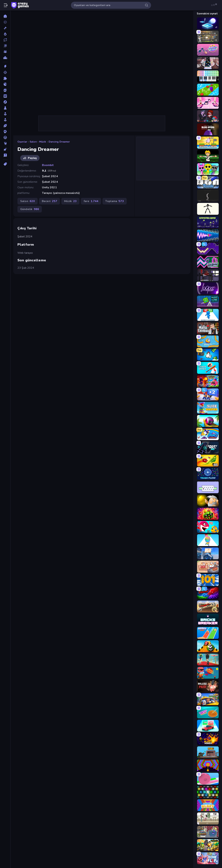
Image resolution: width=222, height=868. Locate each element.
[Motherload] (208, 752)
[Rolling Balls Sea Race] (208, 421)
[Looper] (208, 288)
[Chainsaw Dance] (208, 156)
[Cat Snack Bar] (208, 567)
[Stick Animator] (208, 209)
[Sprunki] (208, 169)
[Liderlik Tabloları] (5, 58)
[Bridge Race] (208, 633)
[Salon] (5, 114)
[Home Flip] (208, 858)
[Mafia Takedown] (208, 328)
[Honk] (208, 355)
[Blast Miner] (208, 739)
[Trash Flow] (208, 474)
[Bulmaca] (5, 78)
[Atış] (5, 72)
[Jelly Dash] (208, 461)
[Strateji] (5, 132)
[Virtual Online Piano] (208, 76)
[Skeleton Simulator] (208, 196)
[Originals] (5, 46)
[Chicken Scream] (208, 143)
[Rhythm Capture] (208, 63)
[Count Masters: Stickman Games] (208, 315)
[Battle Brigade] (208, 394)
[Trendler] (5, 34)
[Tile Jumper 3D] (208, 23)
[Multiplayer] (5, 52)
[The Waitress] (208, 818)
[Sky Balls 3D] (208, 646)
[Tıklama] (5, 149)
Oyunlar (22, 142)
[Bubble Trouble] (208, 673)
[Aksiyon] (5, 66)
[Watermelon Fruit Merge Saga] (208, 514)
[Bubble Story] (208, 766)
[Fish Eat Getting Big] (208, 527)
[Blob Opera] (208, 129)
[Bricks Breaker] (208, 620)
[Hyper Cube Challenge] (208, 302)
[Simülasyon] (5, 120)
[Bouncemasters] (208, 434)
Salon (33, 142)
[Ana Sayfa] (5, 16)
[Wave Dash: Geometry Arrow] (208, 235)
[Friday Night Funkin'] (208, 116)
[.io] (5, 84)
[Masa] (5, 108)
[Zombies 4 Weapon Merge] (208, 845)
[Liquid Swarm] (208, 593)
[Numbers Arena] (208, 580)
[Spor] (5, 126)
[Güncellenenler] (5, 40)
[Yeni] (5, 28)
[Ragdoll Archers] (208, 37)
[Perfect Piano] (208, 50)
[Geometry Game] (208, 222)
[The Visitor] (208, 275)
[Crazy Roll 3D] (208, 447)
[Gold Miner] (208, 500)
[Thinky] (5, 143)
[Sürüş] (5, 137)
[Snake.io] (208, 341)
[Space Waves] (208, 249)
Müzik (43, 142)
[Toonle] (208, 182)
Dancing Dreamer (59, 142)
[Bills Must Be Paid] (208, 686)
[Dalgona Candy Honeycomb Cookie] (208, 712)
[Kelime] (5, 96)
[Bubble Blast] (208, 805)
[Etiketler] (5, 164)
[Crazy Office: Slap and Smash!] (208, 368)
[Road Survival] (208, 832)
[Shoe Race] (208, 660)
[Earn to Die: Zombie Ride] (208, 606)
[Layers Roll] (208, 779)
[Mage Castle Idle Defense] (208, 381)
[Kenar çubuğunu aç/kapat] (6, 5)
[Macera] (5, 102)
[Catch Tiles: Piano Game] (208, 103)
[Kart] (5, 90)
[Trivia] (5, 155)
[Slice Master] (208, 408)
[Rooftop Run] (208, 553)
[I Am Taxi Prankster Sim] (208, 699)
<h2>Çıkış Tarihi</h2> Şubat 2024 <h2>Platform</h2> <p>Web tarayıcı (102, 63)
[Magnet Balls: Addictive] (208, 792)
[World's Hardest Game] (208, 487)
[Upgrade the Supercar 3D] (208, 726)
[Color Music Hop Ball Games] (208, 90)
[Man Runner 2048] (208, 540)
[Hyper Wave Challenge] (208, 262)
